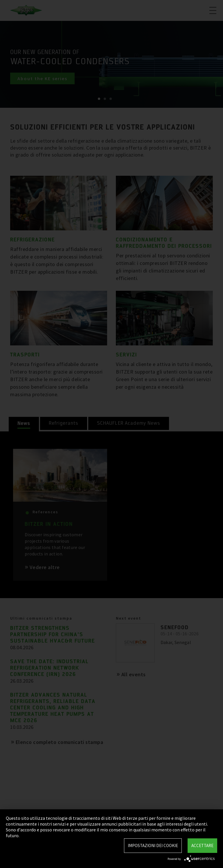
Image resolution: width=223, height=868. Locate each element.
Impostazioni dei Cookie (153, 845)
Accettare (202, 845)
